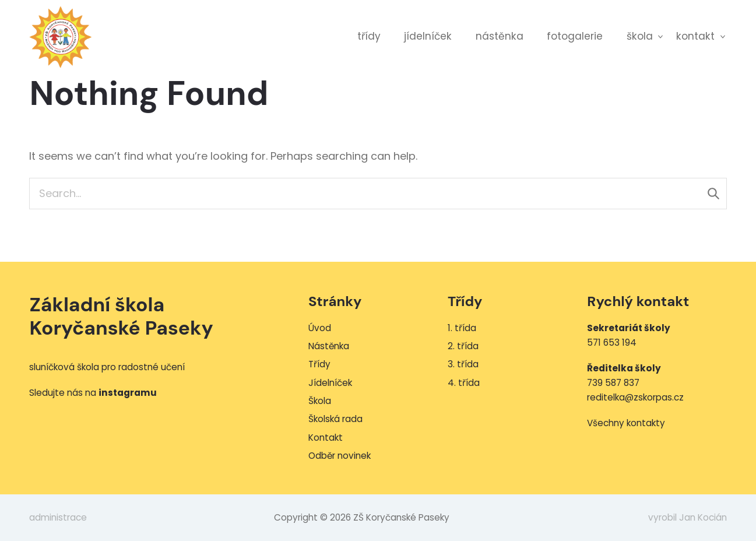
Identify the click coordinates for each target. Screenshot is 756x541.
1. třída (462, 328)
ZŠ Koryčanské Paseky (61, 37)
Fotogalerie (575, 36)
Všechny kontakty (626, 423)
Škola (640, 36)
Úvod (320, 328)
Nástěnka (500, 36)
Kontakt (695, 36)
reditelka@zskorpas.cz (635, 397)
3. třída (463, 364)
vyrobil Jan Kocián (688, 517)
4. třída (464, 383)
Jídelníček (428, 36)
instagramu (128, 393)
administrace (58, 517)
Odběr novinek (340, 456)
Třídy (369, 36)
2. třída (463, 346)
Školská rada (335, 419)
